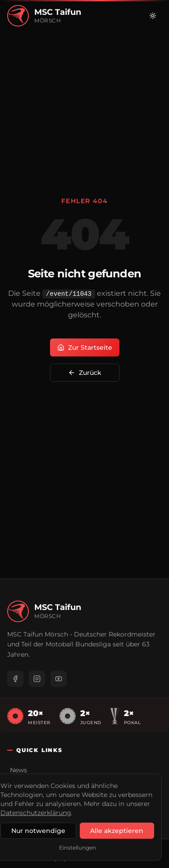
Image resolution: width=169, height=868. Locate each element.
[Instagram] (37, 679)
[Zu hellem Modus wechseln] (153, 16)
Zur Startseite (85, 347)
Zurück (85, 373)
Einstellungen (78, 848)
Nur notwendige (38, 831)
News (18, 770)
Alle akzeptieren (117, 831)
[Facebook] (15, 679)
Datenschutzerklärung (36, 813)
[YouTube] (59, 679)
